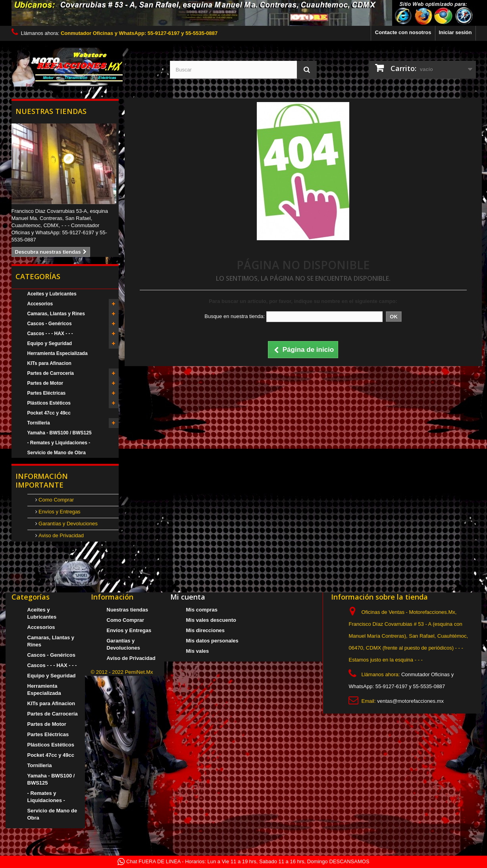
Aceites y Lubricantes (52, 294)
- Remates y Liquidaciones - (59, 443)
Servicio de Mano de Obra (57, 453)
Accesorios (40, 304)
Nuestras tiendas (51, 111)
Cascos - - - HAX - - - (50, 334)
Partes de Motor (45, 383)
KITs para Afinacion (49, 363)
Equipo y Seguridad (50, 343)
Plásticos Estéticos (49, 403)
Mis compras (202, 610)
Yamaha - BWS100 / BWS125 (60, 433)
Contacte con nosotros (403, 32)
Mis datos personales (212, 641)
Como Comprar (56, 500)
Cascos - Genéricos (50, 324)
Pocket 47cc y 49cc (49, 413)
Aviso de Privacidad (61, 535)
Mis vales (198, 651)
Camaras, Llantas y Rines (56, 314)
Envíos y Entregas (59, 512)
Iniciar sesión (455, 32)
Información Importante (42, 480)
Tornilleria (39, 423)
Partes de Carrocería (51, 373)
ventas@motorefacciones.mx (410, 701)
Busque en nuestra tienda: (235, 316)
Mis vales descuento (211, 620)
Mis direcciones (206, 630)
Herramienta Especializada (58, 353)
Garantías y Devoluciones (67, 524)
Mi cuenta (188, 597)
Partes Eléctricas (47, 393)
